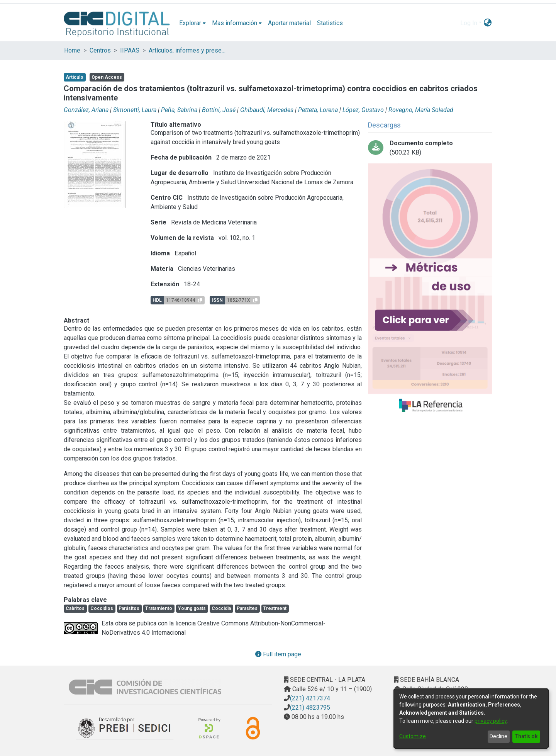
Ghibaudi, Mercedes (267, 110)
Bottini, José (219, 110)
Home (72, 50)
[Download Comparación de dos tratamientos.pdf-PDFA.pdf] (430, 148)
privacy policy (491, 721)
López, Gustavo (363, 110)
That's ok (526, 736)
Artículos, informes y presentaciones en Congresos (187, 50)
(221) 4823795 (310, 708)
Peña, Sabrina (179, 110)
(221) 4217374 (310, 698)
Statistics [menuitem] (330, 23)
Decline (498, 736)
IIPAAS (130, 50)
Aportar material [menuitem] (289, 23)
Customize (413, 736)
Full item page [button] (278, 654)
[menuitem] (192, 23)
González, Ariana (86, 110)
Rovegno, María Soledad (421, 110)
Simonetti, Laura (135, 110)
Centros (100, 50)
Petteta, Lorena (318, 110)
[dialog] (471, 719)
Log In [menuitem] (469, 23)
